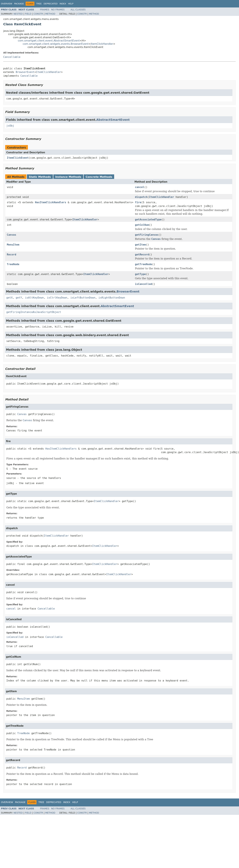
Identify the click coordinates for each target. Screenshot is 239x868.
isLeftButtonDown (83, 298)
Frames (45, 10)
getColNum (142, 225)
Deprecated (51, 4)
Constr (38, 14)
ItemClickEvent (18, 158)
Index (63, 4)
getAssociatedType (148, 220)
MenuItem (13, 245)
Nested (18, 14)
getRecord (142, 255)
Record (12, 255)
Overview (7, 4)
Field (28, 14)
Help (71, 4)
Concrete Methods (99, 177)
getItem (140, 245)
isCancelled (143, 284)
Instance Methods (68, 177)
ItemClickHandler (102, 44)
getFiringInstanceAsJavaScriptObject (34, 312)
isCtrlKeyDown (57, 298)
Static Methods (40, 177)
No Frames (58, 10)
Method (50, 14)
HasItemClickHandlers (51, 202)
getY (19, 298)
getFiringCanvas (147, 235)
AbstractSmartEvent (113, 120)
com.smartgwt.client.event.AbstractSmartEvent (49, 41)
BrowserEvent (25, 72)
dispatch (141, 197)
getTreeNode (143, 264)
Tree (39, 4)
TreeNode (13, 264)
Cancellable (12, 57)
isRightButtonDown (112, 298)
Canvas (12, 235)
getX (9, 298)
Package (19, 4)
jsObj (10, 126)
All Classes (78, 10)
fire (138, 202)
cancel (140, 187)
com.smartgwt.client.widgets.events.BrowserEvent (56, 44)
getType (140, 274)
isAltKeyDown (35, 298)
